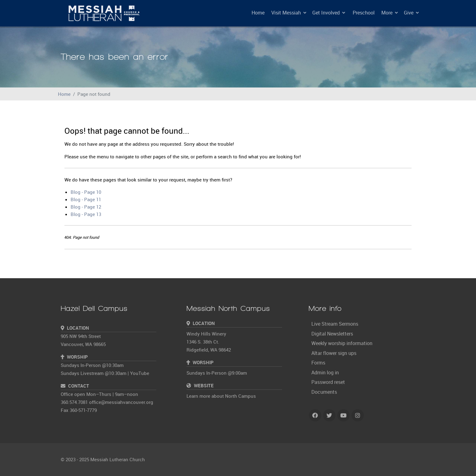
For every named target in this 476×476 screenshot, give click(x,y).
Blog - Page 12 (86, 207)
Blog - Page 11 (86, 199)
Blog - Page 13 (86, 214)
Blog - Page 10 (86, 192)
